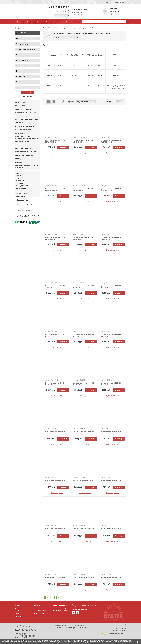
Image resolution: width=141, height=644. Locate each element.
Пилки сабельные (21, 133)
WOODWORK (19, 162)
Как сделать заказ (22, 186)
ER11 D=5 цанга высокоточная (56, 480)
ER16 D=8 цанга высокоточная (111, 577)
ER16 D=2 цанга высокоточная (111, 480)
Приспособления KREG (23, 145)
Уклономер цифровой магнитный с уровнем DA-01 (27, 166)
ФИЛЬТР (23, 33)
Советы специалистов (61, 611)
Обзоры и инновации (60, 608)
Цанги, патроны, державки (25, 116)
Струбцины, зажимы (22, 142)
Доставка (58, 22)
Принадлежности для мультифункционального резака (27, 137)
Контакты (69, 22)
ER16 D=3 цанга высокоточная (56, 529)
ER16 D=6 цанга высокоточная (56, 577)
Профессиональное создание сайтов (116, 635)
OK (136, 642)
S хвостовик (21, 66)
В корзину (63, 147)
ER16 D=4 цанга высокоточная (83, 529)
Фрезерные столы (21, 123)
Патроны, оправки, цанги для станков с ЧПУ (82, 28)
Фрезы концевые (21, 106)
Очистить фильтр (28, 96)
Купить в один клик (57, 153)
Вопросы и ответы (40, 608)
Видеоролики (21, 196)
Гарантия (19, 178)
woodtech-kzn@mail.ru (82, 9)
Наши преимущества (60, 605)
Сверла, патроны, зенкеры (24, 109)
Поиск (123, 22)
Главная (20, 22)
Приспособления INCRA (23, 149)
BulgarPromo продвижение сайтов (115, 634)
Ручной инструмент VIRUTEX (25, 155)
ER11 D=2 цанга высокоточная (56, 432)
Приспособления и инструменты (27, 119)
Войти (106, 2)
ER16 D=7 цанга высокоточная (83, 577)
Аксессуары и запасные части (26, 126)
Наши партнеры (21, 189)
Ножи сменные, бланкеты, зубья (26, 113)
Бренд (18, 39)
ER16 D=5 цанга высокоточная (111, 529)
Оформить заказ (115, 14)
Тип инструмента (22, 44)
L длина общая (21, 76)
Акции (18, 173)
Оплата (39, 22)
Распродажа (20, 159)
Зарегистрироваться (120, 2)
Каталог (30, 22)
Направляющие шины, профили (26, 152)
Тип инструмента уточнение (26, 49)
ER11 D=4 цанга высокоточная (111, 432)
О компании (20, 181)
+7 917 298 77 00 (59, 7)
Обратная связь (21, 194)
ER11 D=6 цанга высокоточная (84, 480)
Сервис (48, 22)
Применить (28, 92)
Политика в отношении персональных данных (84, 606)
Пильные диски (21, 102)
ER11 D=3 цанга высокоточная (83, 432)
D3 (17, 71)
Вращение (20, 82)
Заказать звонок (61, 12)
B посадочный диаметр (24, 60)
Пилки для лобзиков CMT (24, 130)
